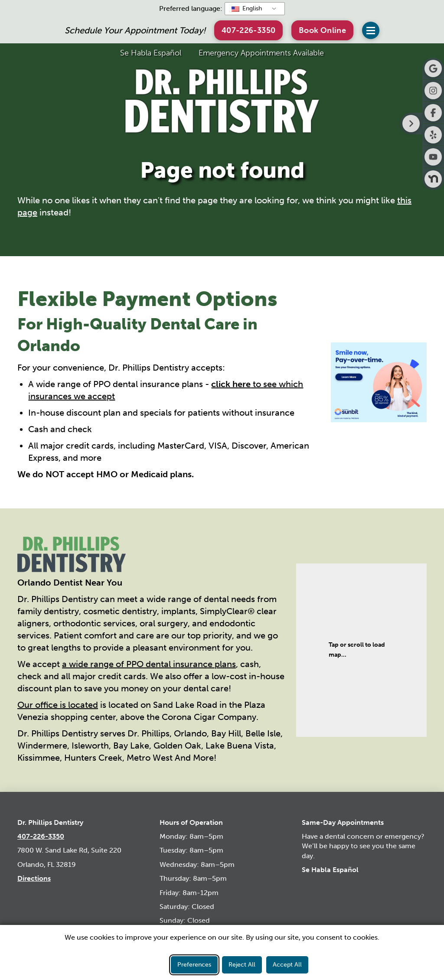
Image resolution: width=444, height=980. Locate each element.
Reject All (242, 965)
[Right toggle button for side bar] (411, 124)
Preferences (194, 965)
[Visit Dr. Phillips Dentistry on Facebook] (433, 113)
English (247, 8)
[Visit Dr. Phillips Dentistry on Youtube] (433, 157)
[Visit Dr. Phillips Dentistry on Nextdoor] (433, 179)
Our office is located (58, 705)
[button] (322, 30)
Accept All (287, 965)
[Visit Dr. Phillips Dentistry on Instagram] (433, 91)
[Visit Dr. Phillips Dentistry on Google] (433, 68)
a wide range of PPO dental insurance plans (149, 664)
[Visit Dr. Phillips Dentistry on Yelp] (433, 135)
